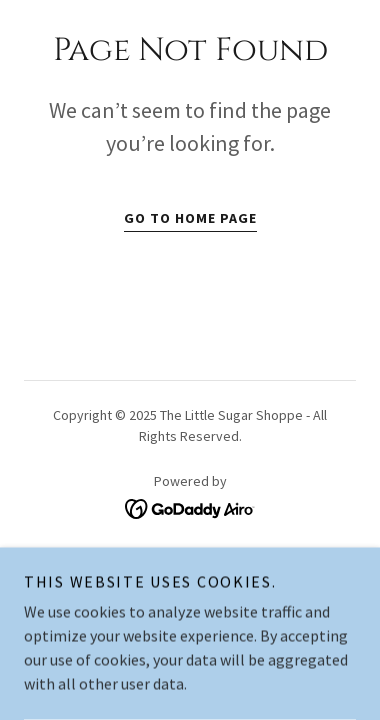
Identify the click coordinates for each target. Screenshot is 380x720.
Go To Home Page (190, 218)
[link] (190, 507)
